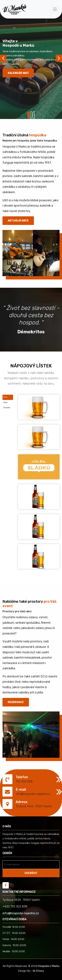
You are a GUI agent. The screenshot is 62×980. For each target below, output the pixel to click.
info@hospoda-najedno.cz (33, 794)
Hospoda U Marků (49, 966)
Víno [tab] (5, 402)
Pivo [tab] (5, 397)
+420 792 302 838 (15, 906)
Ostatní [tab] (7, 408)
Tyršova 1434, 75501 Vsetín (34, 806)
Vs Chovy (38, 971)
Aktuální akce (18, 221)
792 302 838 (24, 782)
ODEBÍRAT (31, 873)
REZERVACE (16, 702)
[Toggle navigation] (55, 9)
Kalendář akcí (18, 73)
